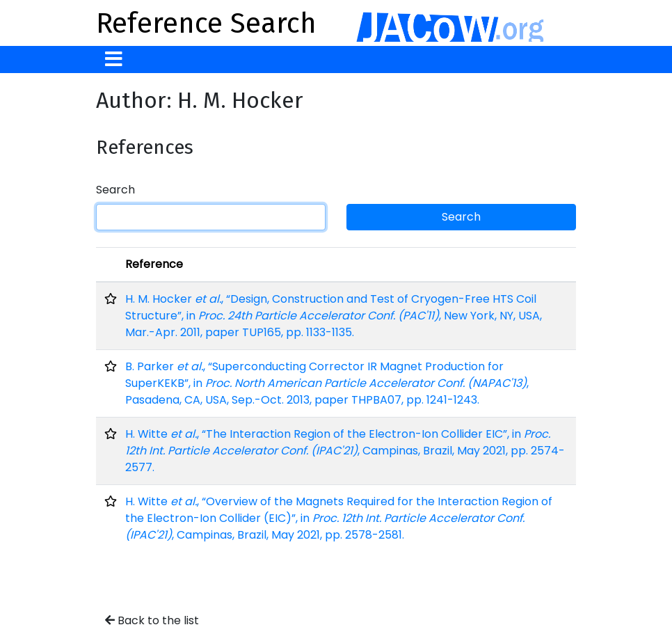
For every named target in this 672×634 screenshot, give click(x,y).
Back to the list (152, 620)
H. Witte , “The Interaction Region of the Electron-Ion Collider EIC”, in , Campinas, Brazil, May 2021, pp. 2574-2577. (345, 451)
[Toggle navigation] (114, 60)
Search (115, 190)
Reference (154, 264)
